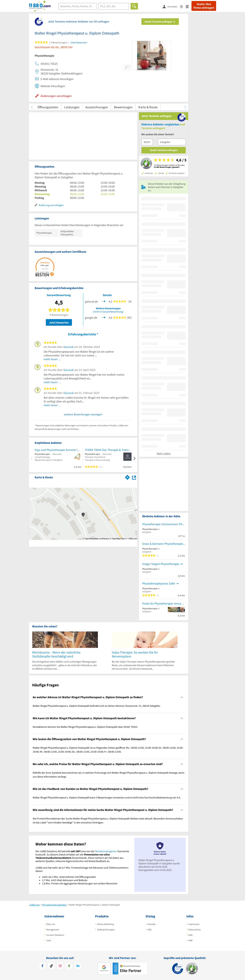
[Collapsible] (182, 697)
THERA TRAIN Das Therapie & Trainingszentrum (108, 450)
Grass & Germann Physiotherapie (163, 544)
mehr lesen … (52, 359)
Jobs (49, 940)
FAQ (150, 930)
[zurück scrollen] (32, 107)
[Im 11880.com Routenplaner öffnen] (127, 477)
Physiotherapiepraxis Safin (159, 583)
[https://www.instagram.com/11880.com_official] (60, 966)
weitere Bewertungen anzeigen (83, 414)
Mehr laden (164, 453)
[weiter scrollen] (185, 107)
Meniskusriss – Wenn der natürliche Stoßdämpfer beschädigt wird (56, 654)
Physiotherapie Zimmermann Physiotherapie (164, 524)
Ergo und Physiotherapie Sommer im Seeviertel (58, 450)
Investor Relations (55, 935)
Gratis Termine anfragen (160, 22)
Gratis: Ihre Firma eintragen (204, 6)
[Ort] (114, 6)
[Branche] (78, 6)
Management (53, 930)
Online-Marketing (105, 924)
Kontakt (152, 924)
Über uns (51, 924)
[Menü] (189, 6)
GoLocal (68, 347)
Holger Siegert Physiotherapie (161, 564)
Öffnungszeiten (48, 107)
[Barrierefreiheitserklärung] (183, 6)
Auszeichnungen (97, 107)
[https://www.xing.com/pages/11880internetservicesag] (69, 966)
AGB (190, 935)
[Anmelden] (171, 6)
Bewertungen (123, 107)
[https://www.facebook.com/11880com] (42, 966)
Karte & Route (148, 107)
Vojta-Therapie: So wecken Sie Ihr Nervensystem (135, 654)
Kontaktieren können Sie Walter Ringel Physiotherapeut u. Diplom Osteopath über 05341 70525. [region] (85, 727)
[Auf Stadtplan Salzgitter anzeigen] (134, 477)
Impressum (194, 924)
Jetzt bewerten (59, 322)
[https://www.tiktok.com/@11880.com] (51, 966)
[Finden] (134, 6)
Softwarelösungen (106, 930)
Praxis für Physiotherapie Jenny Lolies (164, 603)
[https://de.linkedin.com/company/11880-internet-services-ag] (78, 966)
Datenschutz (195, 930)
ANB (190, 940)
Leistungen (72, 107)
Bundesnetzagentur (106, 851)
